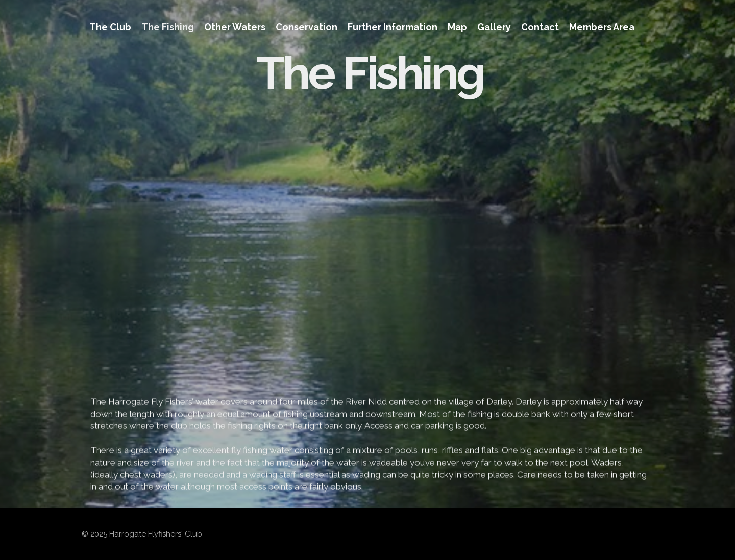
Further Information (393, 27)
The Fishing (168, 27)
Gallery (494, 27)
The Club (110, 27)
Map (457, 27)
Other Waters (235, 27)
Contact (540, 27)
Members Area (602, 27)
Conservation (307, 27)
